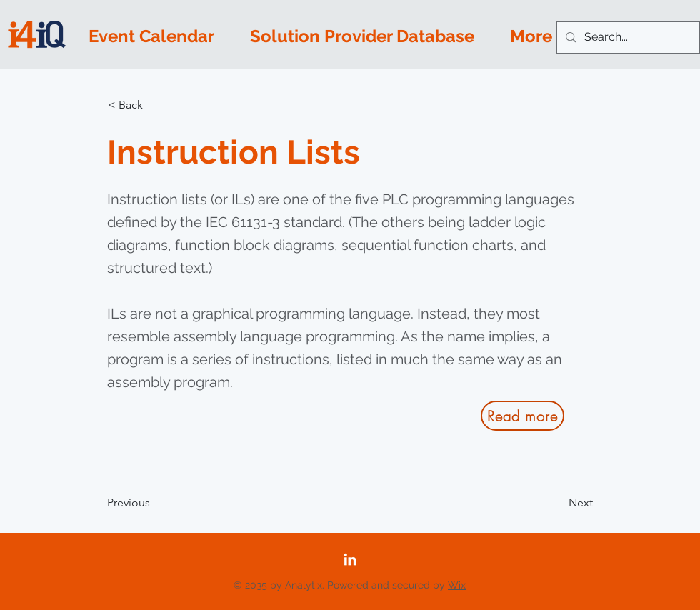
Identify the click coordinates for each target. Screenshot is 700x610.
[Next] (557, 503)
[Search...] (627, 37)
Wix (457, 585)
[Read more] (522, 416)
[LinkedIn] (350, 559)
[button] (155, 105)
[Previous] (154, 503)
